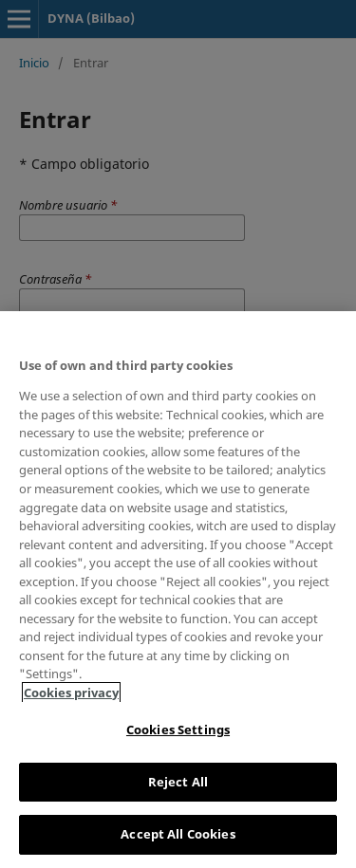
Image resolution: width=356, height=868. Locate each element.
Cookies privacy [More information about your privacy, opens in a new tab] (71, 693)
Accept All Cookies (178, 834)
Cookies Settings (178, 729)
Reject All (178, 782)
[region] (178, 590)
